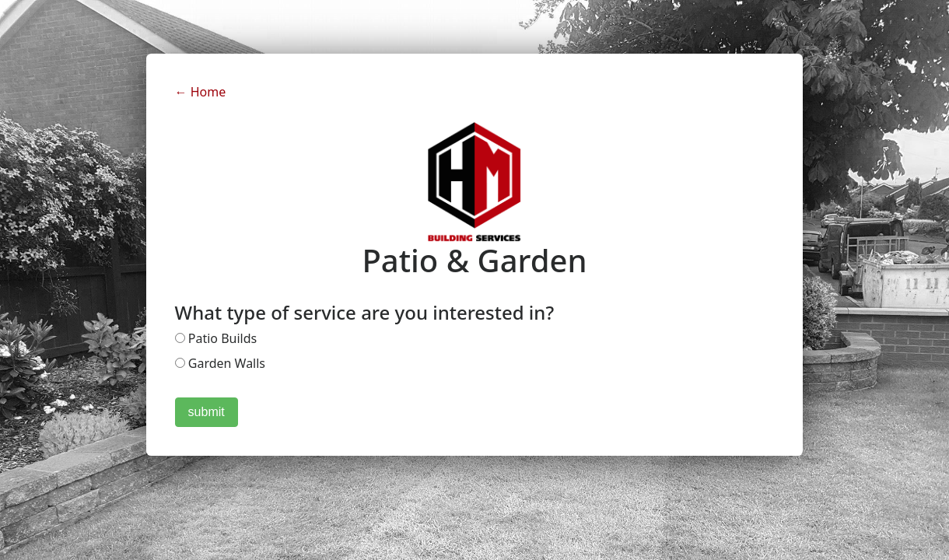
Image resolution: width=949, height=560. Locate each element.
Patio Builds (216, 338)
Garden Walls (220, 363)
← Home (201, 92)
